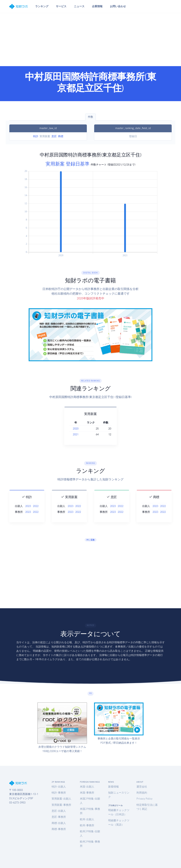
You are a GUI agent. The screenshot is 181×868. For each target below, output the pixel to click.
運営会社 (142, 787)
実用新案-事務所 (61, 805)
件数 (90, 117)
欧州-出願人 (87, 819)
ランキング (42, 6)
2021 (82, 434)
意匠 (54, 136)
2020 (82, 429)
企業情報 (97, 6)
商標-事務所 (59, 829)
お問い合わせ (118, 6)
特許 (36, 136)
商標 (61, 136)
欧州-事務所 (87, 825)
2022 (36, 512)
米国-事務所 (87, 793)
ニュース (79, 6)
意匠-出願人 (59, 811)
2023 (28, 512)
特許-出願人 (59, 787)
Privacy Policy (144, 799)
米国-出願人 (87, 787)
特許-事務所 (59, 793)
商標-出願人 (59, 823)
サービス (61, 6)
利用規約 (142, 793)
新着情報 (113, 787)
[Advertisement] (90, 40)
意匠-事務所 (59, 817)
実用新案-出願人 (61, 799)
